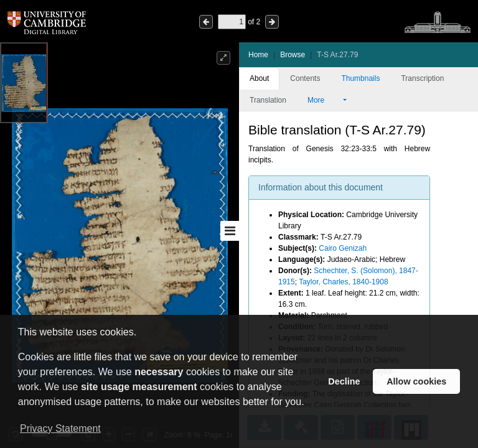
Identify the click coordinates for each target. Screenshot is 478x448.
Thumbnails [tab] (360, 78)
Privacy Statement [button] (60, 428)
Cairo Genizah (343, 248)
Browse (293, 55)
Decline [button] (344, 381)
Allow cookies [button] (416, 381)
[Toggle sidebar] (230, 231)
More (324, 100)
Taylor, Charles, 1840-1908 (343, 282)
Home (258, 55)
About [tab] (259, 78)
